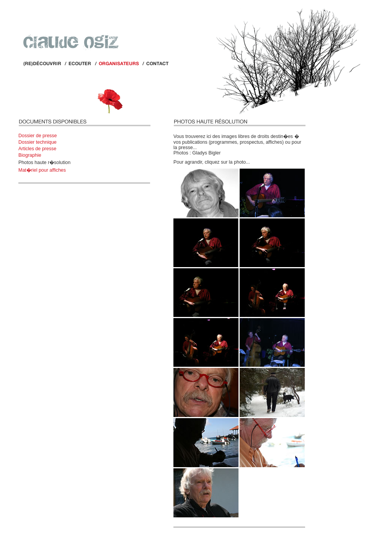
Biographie (30, 155)
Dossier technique (38, 142)
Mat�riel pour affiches (42, 170)
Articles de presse (37, 149)
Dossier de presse (38, 136)
